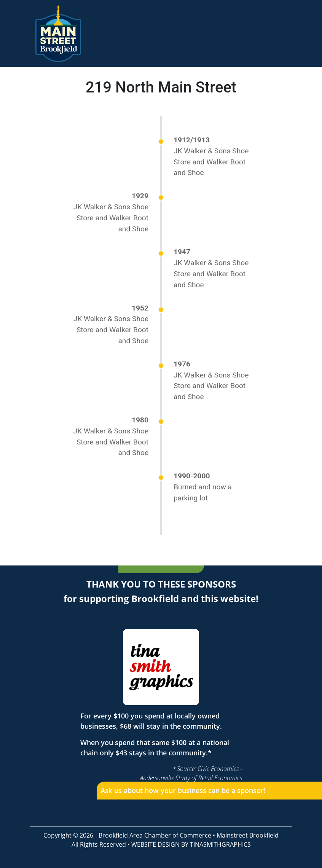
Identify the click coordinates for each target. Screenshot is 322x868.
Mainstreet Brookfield (248, 835)
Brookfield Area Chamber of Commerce (155, 835)
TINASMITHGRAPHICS (220, 844)
